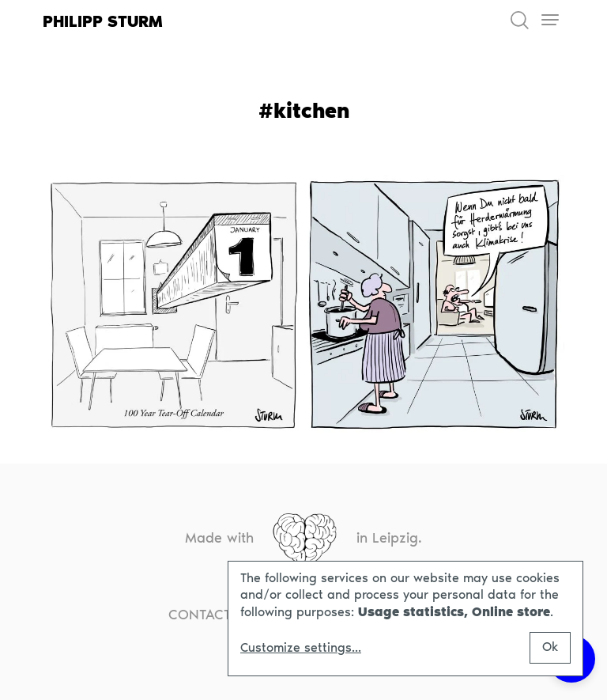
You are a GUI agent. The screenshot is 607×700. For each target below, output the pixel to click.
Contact (200, 615)
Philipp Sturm (103, 21)
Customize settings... (301, 648)
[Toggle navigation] (550, 20)
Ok (550, 647)
